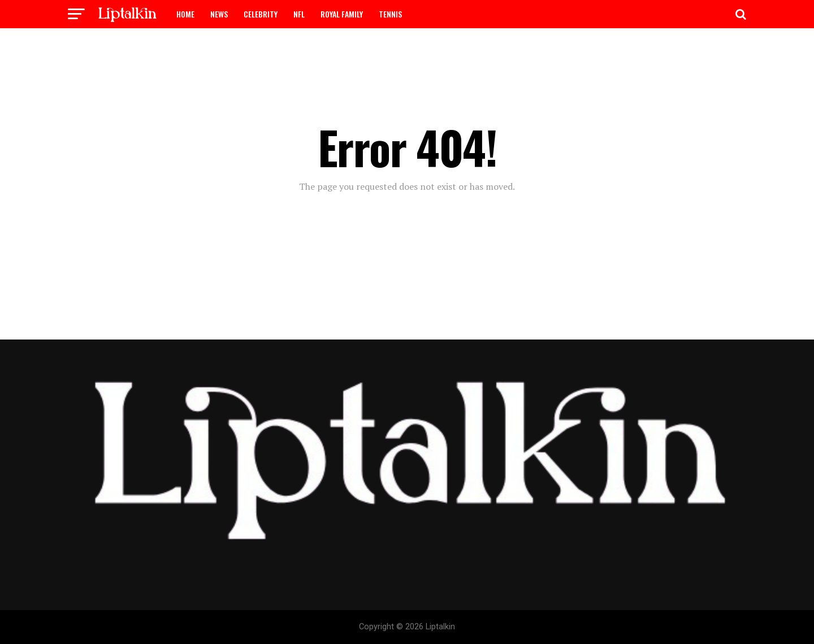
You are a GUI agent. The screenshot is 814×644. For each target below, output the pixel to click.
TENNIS (390, 14)
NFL (299, 14)
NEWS (219, 14)
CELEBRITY (261, 14)
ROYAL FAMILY (342, 14)
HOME (185, 14)
